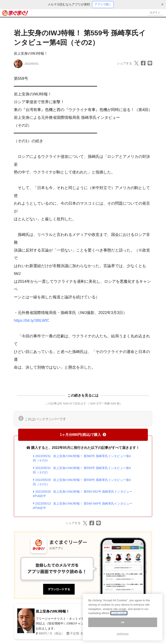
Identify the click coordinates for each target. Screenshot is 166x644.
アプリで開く (103, 5)
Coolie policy (119, 613)
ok (123, 622)
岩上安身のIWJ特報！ (31, 54)
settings (123, 634)
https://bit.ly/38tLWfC (32, 321)
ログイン (154, 13)
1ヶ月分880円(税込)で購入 (83, 435)
